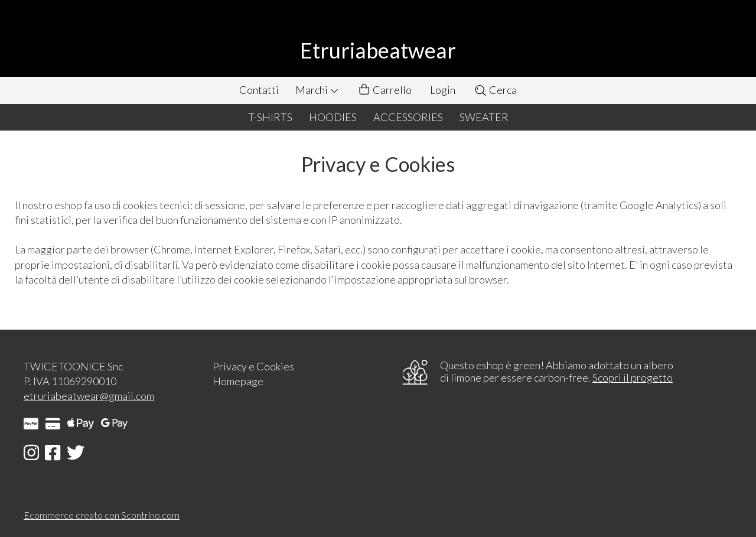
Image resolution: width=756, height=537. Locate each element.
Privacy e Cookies (253, 366)
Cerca (495, 90)
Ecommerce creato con (102, 515)
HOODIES (333, 117)
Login (443, 90)
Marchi (317, 90)
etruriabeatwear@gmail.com (89, 396)
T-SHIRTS (270, 117)
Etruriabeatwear (378, 50)
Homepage (238, 381)
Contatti (259, 90)
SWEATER (484, 117)
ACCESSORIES (408, 117)
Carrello (384, 90)
